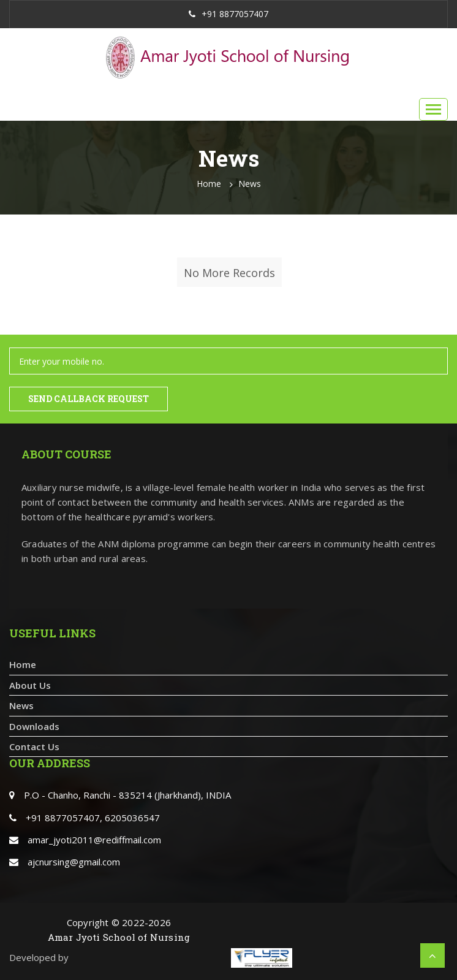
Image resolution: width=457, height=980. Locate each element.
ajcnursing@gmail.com (74, 862)
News (250, 184)
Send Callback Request (89, 399)
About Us (30, 685)
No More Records (229, 273)
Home (209, 184)
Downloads (34, 726)
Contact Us (34, 746)
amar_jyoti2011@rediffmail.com (94, 840)
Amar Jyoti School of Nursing (119, 937)
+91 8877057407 (228, 14)
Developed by (39, 957)
